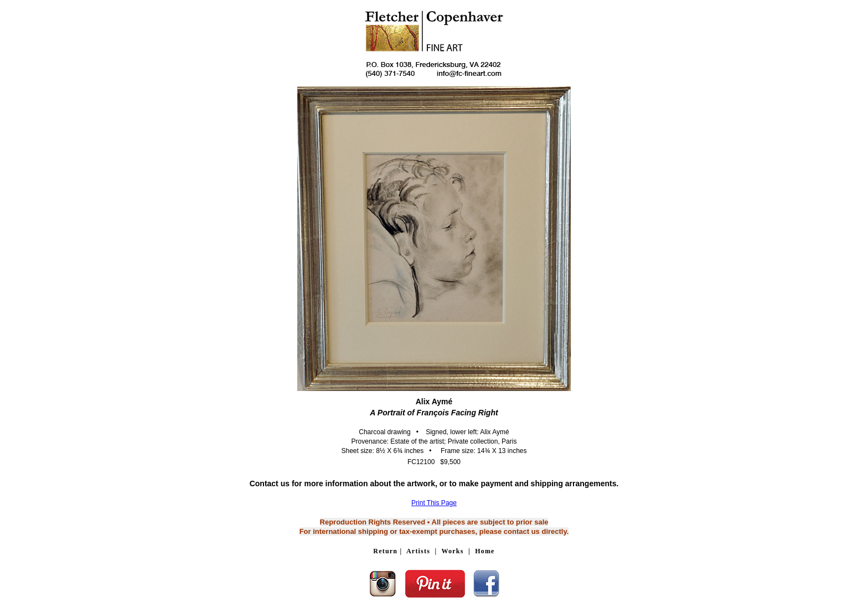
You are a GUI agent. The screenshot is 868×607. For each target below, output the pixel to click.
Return (385, 551)
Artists (418, 551)
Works (453, 551)
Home (485, 551)
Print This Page (434, 503)
